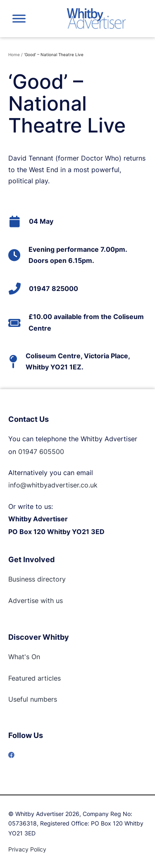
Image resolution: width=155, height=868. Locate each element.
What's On (24, 657)
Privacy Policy (27, 849)
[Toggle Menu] (19, 18)
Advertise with (31, 601)
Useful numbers (33, 699)
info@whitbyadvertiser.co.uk (53, 485)
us (58, 601)
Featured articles (35, 678)
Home (14, 54)
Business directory (37, 579)
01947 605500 (41, 452)
